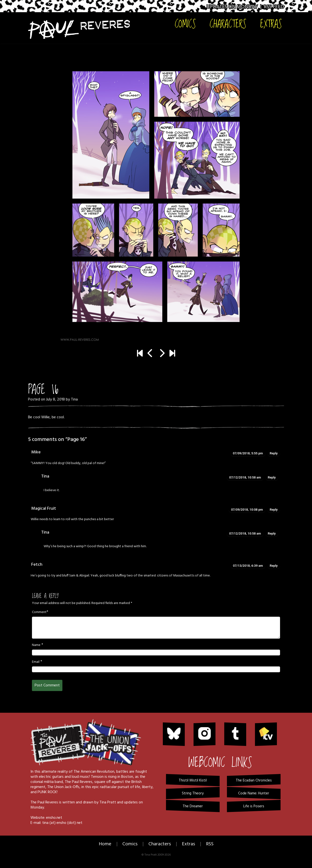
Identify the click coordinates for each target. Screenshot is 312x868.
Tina (74, 400)
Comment (39, 612)
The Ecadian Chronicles (254, 780)
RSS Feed (274, 7)
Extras (271, 24)
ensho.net (54, 818)
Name (36, 645)
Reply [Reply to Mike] (274, 453)
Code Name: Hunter (254, 793)
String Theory (193, 793)
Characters (228, 24)
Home (105, 844)
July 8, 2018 (55, 400)
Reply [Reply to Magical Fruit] (274, 510)
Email (36, 662)
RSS (210, 844)
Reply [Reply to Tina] (272, 477)
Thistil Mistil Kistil (193, 780)
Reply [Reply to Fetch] (274, 566)
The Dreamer (193, 806)
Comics (185, 24)
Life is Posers (254, 806)
